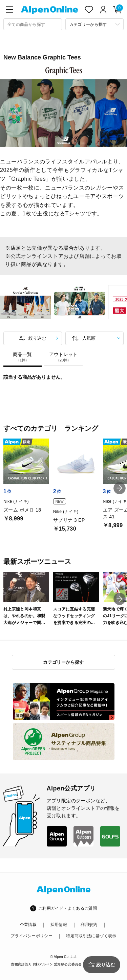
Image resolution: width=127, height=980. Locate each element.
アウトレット (63, 357)
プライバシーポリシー (31, 936)
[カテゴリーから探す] (95, 24)
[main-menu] (9, 10)
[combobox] (33, 24)
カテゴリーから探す (63, 662)
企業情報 (28, 925)
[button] (120, 488)
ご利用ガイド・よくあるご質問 (68, 908)
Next (124, 303)
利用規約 (89, 925)
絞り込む (37, 338)
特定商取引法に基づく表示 (91, 936)
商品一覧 (23, 357)
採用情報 (59, 925)
